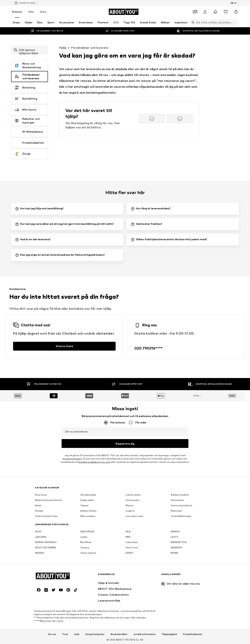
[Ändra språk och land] (234, 3)
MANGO (175, 532)
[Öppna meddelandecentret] (215, 12)
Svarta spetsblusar (182, 505)
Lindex (84, 537)
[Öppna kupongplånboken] (195, 12)
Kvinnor (17, 12)
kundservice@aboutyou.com (94, 462)
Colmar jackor (133, 495)
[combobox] (29, 50)
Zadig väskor (87, 500)
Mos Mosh (86, 542)
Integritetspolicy (72, 459)
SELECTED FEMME (46, 548)
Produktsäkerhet (193, 634)
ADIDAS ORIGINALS (46, 542)
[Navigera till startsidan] (124, 12)
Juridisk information (144, 634)
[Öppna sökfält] (192, 22)
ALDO (38, 532)
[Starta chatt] (64, 346)
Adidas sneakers (180, 495)
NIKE (128, 537)
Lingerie (130, 511)
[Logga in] (205, 12)
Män (31, 12)
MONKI (175, 553)
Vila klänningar (88, 495)
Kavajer (39, 511)
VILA (128, 532)
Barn (44, 12)
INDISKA (40, 553)
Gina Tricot (132, 548)
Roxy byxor (41, 495)
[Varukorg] (236, 12)
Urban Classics (88, 553)
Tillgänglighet (169, 634)
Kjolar (38, 505)
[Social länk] (39, 590)
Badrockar (176, 511)
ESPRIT (130, 553)
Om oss (52, 634)
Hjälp (63, 48)
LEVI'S (174, 537)
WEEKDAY (176, 548)
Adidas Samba (88, 511)
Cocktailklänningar (181, 516)
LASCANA (41, 537)
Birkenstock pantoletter (49, 500)
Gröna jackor (133, 500)
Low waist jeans (134, 516)
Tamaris (85, 548)
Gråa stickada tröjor (47, 516)
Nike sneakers (88, 516)
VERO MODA (87, 532)
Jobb (77, 634)
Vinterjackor (178, 500)
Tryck (65, 634)
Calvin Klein (132, 542)
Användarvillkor (119, 634)
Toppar (84, 505)
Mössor (130, 505)
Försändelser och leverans (90, 48)
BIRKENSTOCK (179, 542)
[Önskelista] (226, 12)
